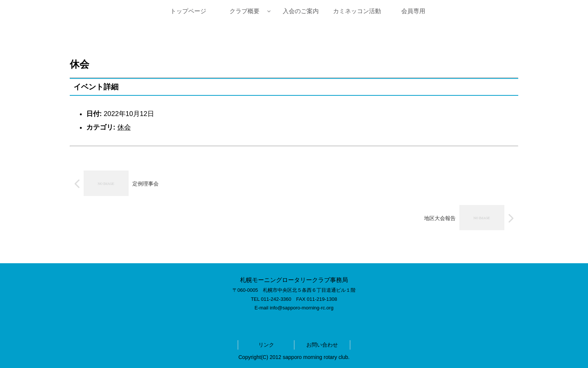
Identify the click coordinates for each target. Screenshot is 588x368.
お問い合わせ (322, 345)
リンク (266, 345)
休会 (124, 127)
